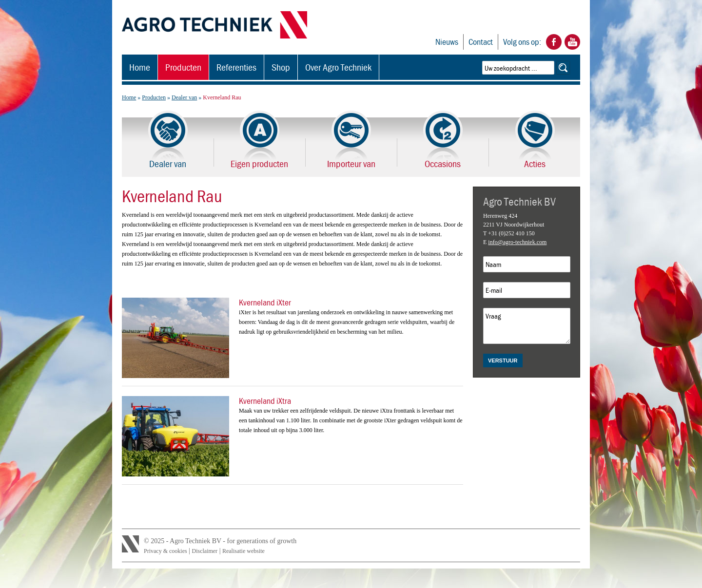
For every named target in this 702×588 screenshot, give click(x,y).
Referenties (236, 67)
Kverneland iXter (265, 302)
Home (140, 67)
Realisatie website (244, 551)
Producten (183, 67)
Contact (481, 42)
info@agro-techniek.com (517, 242)
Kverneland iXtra (265, 401)
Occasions (443, 163)
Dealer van (184, 97)
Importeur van (351, 163)
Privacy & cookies (166, 551)
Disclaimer (205, 551)
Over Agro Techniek (338, 67)
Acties (535, 163)
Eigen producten (259, 163)
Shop (281, 67)
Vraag (527, 326)
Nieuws (447, 42)
